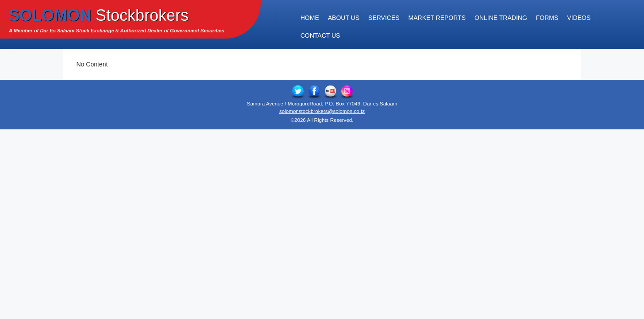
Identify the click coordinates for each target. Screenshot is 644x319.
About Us (344, 18)
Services (384, 18)
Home (310, 18)
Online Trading (501, 18)
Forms (547, 18)
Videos (579, 18)
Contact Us (320, 35)
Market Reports (437, 18)
